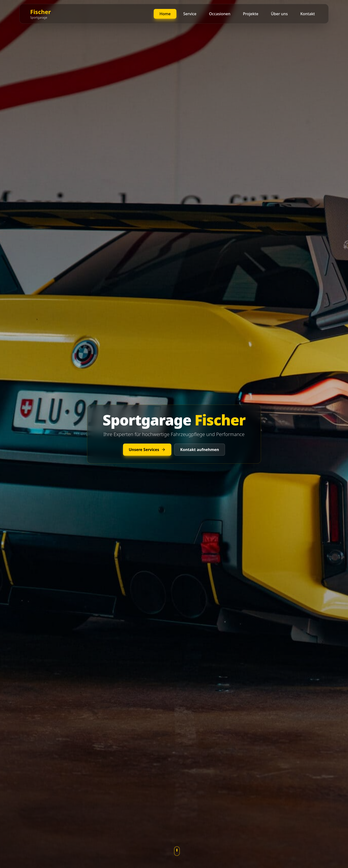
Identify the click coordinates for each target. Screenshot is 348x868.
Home (165, 14)
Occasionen (220, 14)
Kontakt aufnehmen (200, 450)
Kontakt (308, 14)
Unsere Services (147, 450)
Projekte (251, 14)
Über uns (279, 14)
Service (190, 14)
